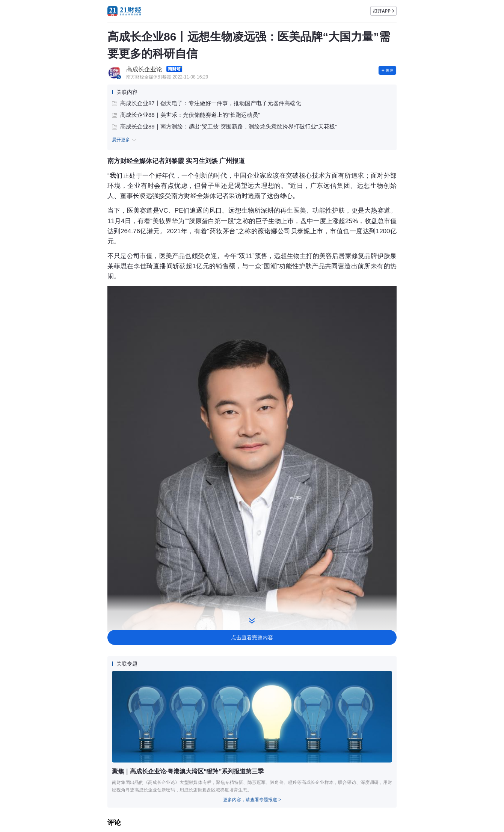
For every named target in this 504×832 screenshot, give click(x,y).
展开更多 (125, 140)
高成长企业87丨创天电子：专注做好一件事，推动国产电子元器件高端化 (207, 103)
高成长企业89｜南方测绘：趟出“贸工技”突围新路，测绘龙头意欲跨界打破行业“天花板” (224, 126)
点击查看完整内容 (252, 637)
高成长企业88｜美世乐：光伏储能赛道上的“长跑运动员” (186, 115)
